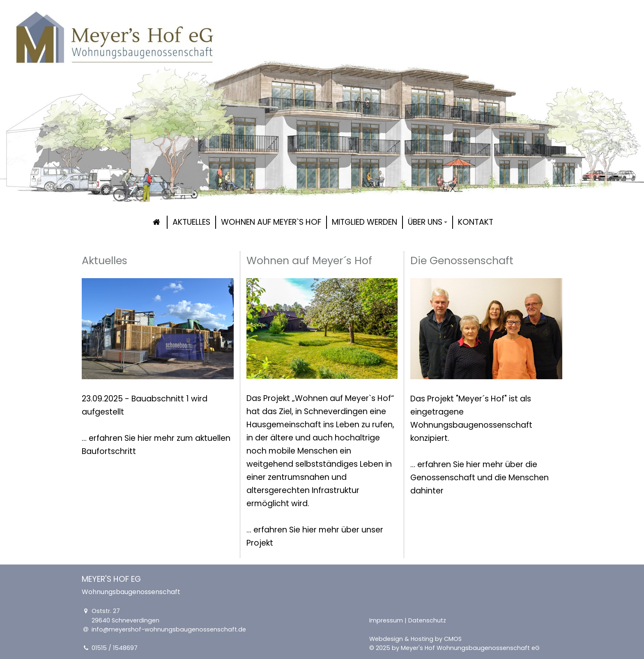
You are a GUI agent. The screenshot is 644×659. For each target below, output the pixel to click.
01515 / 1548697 (115, 648)
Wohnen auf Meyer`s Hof (271, 222)
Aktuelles (191, 222)
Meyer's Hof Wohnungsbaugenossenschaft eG (470, 648)
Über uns (428, 222)
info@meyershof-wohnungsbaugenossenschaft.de (169, 629)
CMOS (453, 639)
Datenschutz (427, 620)
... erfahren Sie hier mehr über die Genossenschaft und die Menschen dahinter (480, 478)
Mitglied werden (365, 222)
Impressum (386, 620)
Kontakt (476, 222)
